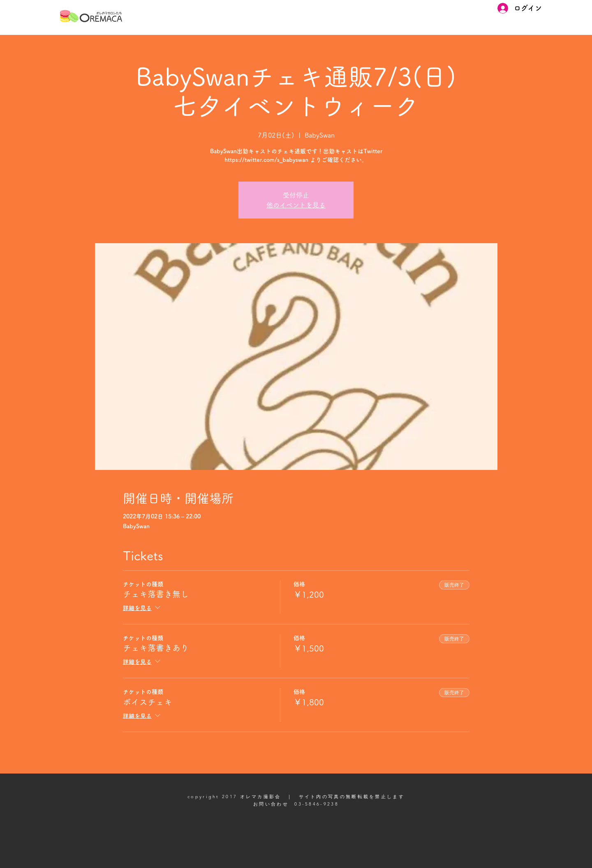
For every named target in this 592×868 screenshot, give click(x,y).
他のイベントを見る (296, 205)
